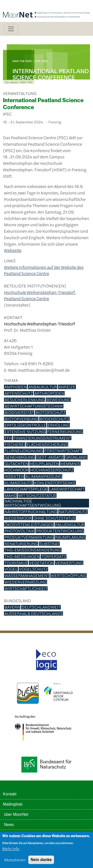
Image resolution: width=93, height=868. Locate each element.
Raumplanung (70, 537)
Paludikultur (70, 525)
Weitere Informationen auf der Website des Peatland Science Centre (44, 270)
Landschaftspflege (26, 489)
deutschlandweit (41, 607)
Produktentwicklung (60, 531)
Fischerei (15, 445)
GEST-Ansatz (50, 457)
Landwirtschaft (67, 489)
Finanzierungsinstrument (42, 438)
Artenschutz (19, 393)
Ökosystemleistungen (29, 525)
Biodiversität (19, 412)
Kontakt (10, 794)
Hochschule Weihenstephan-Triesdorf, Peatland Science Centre (40, 295)
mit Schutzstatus (37, 496)
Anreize (67, 387)
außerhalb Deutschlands (34, 614)
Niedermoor (18, 518)
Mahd (11, 496)
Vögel (11, 569)
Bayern (12, 607)
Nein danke (41, 862)
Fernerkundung (65, 432)
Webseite (13, 250)
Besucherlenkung (25, 400)
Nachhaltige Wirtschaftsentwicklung (33, 503)
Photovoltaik (19, 531)
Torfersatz (54, 556)
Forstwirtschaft (63, 451)
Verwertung (69, 563)
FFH (8, 438)
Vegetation (42, 563)
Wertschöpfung (69, 576)
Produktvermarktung (29, 537)
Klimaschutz (18, 483)
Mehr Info (11, 850)
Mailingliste (13, 804)
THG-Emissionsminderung (33, 550)
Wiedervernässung (26, 582)
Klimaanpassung (44, 476)
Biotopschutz (51, 412)
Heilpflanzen (44, 464)
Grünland (76, 457)
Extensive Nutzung (25, 432)
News (9, 825)
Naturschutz (73, 512)
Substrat (49, 544)
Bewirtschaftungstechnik (34, 406)
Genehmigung (20, 457)
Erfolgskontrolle (25, 425)
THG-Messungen (22, 556)
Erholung (59, 425)
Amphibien (16, 387)
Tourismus (16, 563)
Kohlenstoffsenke (55, 483)
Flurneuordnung (24, 451)
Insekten (14, 476)
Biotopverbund (21, 419)
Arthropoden (49, 393)
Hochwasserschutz (52, 470)
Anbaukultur (43, 387)
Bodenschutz (55, 419)
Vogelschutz (33, 569)
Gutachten (16, 464)
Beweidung (59, 400)
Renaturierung (21, 544)
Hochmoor (16, 470)
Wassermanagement (27, 576)
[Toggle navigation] (11, 29)
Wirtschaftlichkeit (26, 589)
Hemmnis (70, 464)
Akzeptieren (15, 862)
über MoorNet (16, 814)
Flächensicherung (47, 445)
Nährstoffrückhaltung (31, 512)
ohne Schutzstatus (54, 518)
